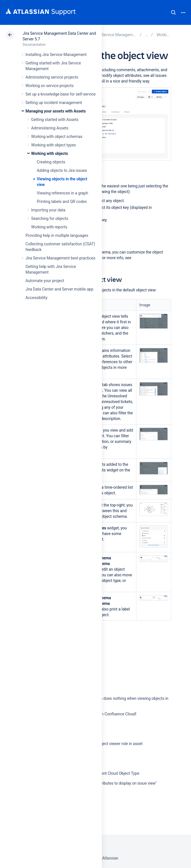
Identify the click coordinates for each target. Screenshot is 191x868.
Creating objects (51, 162)
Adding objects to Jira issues (62, 170)
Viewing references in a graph (62, 193)
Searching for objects (50, 218)
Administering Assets (50, 128)
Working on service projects (50, 86)
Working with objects (50, 153)
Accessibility (36, 298)
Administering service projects (52, 77)
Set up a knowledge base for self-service (61, 94)
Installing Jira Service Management (56, 55)
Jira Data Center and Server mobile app (59, 289)
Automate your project (45, 281)
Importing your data (48, 210)
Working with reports (49, 227)
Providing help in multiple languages (57, 235)
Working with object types (53, 145)
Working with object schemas (57, 137)
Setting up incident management (54, 103)
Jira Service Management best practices (60, 258)
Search (173, 12)
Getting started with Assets (55, 120)
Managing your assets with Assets (56, 111)
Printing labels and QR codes (62, 202)
